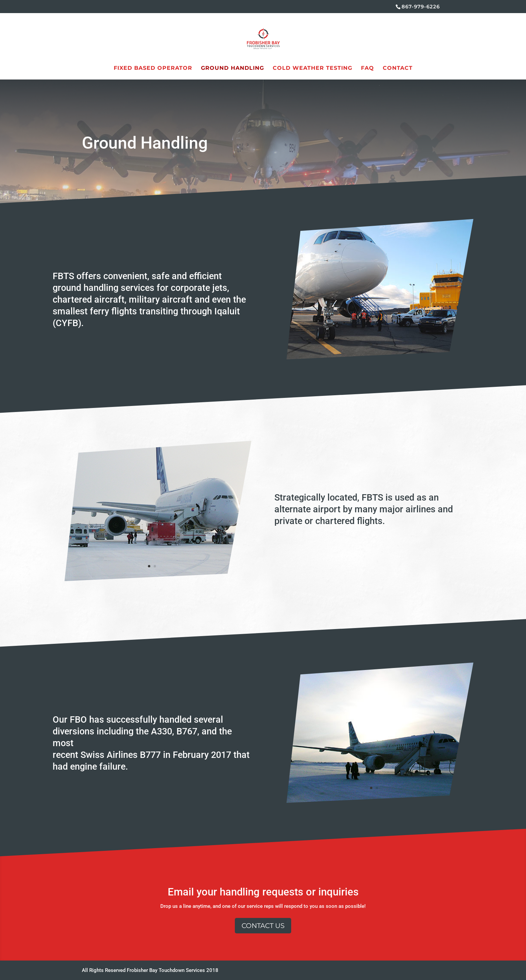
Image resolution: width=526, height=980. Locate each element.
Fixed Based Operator (153, 68)
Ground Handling (232, 68)
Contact (398, 68)
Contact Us (263, 926)
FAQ (367, 68)
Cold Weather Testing (312, 68)
